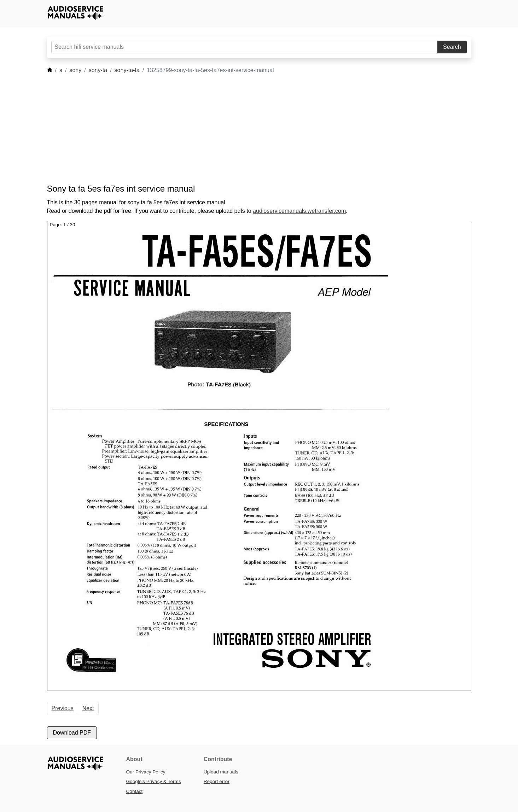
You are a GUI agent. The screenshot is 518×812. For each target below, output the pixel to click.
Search (452, 47)
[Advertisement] (249, 129)
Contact (135, 791)
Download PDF (72, 733)
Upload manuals (221, 772)
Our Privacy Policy (146, 772)
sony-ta (98, 70)
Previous (63, 708)
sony (75, 70)
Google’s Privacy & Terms (154, 781)
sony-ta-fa (127, 70)
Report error (217, 781)
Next (88, 708)
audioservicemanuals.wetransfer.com (299, 211)
